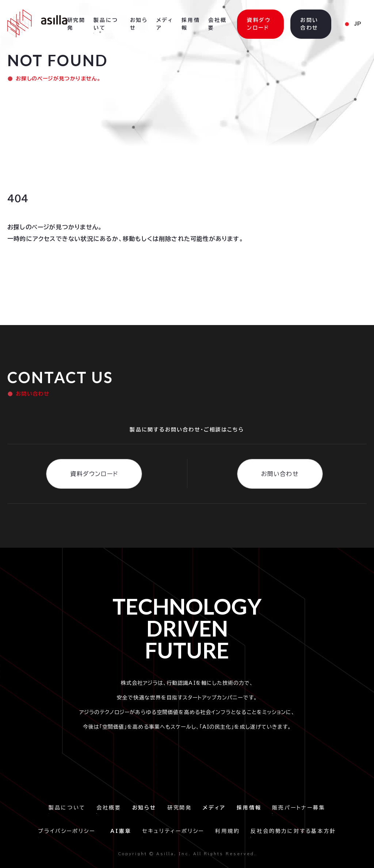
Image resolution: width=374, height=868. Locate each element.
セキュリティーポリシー (173, 831)
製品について (67, 808)
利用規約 (227, 831)
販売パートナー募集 (299, 808)
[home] (37, 23)
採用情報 (191, 24)
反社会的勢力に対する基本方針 (293, 831)
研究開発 (180, 808)
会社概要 (109, 808)
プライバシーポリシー (69, 831)
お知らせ (139, 24)
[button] (352, 24)
